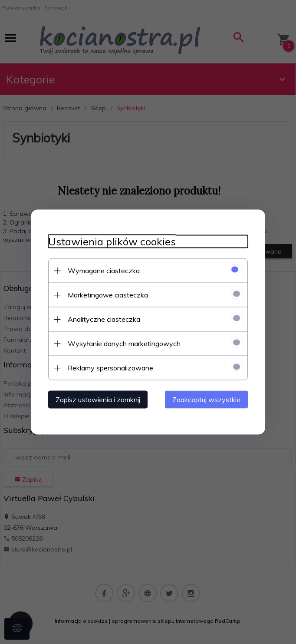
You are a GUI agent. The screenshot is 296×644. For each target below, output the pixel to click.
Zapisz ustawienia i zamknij (98, 400)
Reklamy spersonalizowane (110, 368)
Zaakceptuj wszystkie (206, 400)
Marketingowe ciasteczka (108, 295)
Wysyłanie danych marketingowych (124, 343)
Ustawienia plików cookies (112, 242)
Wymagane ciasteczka (104, 271)
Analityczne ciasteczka (104, 319)
